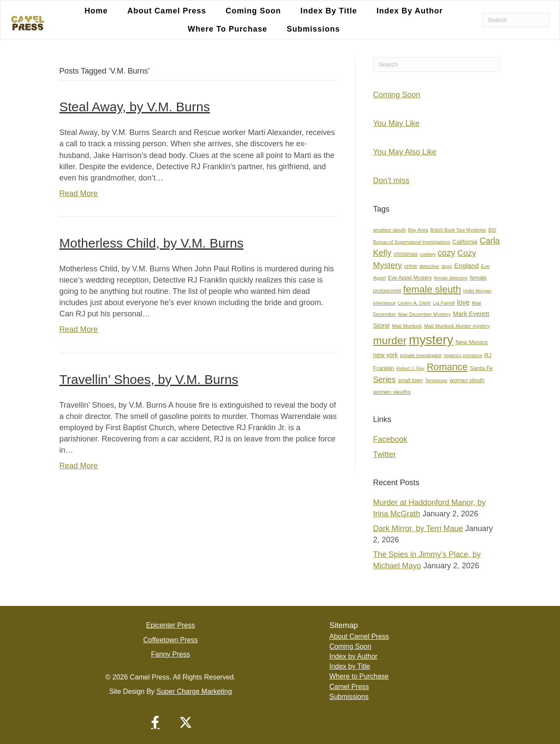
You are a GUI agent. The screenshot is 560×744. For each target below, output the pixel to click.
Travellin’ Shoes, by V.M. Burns (149, 379)
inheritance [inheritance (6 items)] (384, 303)
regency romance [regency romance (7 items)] (463, 355)
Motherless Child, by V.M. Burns (151, 243)
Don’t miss (391, 180)
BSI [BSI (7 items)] (492, 230)
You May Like (396, 123)
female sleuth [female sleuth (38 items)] (432, 289)
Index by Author (410, 11)
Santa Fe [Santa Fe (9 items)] (481, 368)
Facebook (390, 439)
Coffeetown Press (171, 640)
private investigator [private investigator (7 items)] (421, 355)
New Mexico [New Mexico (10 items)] (471, 342)
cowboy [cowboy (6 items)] (428, 254)
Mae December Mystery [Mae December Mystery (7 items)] (425, 314)
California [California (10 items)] (465, 242)
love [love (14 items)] (463, 302)
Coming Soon (253, 11)
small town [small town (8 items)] (410, 380)
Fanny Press (171, 654)
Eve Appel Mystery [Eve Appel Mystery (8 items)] (410, 278)
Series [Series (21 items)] (384, 379)
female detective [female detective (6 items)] (451, 278)
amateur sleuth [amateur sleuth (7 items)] (389, 230)
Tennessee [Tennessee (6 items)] (436, 380)
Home (96, 11)
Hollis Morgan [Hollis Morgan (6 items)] (477, 291)
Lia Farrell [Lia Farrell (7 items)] (444, 303)
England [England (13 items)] (467, 266)
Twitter (385, 454)
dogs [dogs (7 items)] (447, 266)
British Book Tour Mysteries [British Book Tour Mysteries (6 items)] (458, 230)
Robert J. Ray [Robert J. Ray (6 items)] (410, 368)
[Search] (516, 20)
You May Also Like (405, 152)
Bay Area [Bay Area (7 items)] (418, 230)
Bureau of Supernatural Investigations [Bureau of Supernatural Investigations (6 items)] (412, 242)
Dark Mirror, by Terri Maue (418, 528)
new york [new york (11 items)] (385, 355)
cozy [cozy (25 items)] (447, 253)
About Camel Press (167, 11)
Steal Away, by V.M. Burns (135, 107)
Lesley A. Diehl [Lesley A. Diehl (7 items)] (414, 303)
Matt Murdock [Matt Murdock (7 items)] (407, 326)
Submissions (314, 29)
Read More (79, 193)
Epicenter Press (171, 625)
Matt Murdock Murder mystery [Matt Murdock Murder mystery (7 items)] (457, 326)
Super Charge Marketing (194, 691)
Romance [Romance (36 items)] (447, 367)
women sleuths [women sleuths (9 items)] (392, 392)
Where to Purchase (228, 29)
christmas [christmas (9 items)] (406, 254)
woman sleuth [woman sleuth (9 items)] (467, 380)
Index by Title (329, 11)
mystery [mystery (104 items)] (431, 340)
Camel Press (349, 687)
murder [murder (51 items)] (390, 340)
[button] (155, 722)
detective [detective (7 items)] (429, 266)
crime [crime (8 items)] (411, 266)
